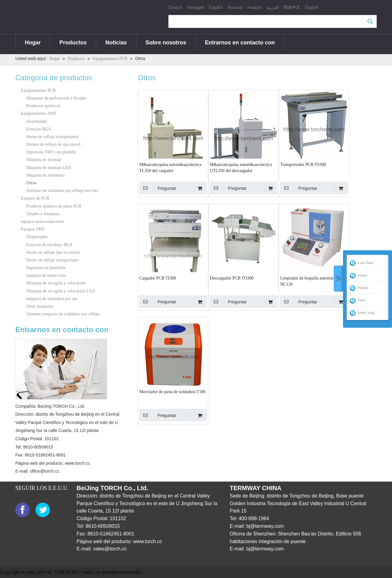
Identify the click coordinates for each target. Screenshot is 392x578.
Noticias (116, 43)
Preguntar (158, 188)
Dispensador (37, 237)
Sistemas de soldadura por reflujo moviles (62, 191)
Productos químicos (43, 106)
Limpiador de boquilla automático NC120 (309, 281)
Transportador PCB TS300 (303, 165)
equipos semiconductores (42, 221)
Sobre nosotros (166, 43)
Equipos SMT (33, 229)
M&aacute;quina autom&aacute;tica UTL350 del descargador (241, 168)
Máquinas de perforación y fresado (56, 98)
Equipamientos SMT (39, 113)
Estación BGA (39, 129)
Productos (73, 43)
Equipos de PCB (35, 198)
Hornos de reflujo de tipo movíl (53, 144)
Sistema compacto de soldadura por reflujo (63, 314)
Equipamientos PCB (38, 90)
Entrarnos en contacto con (240, 43)
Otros (32, 183)
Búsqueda (370, 21)
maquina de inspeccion (46, 275)
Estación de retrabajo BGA (49, 245)
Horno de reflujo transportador (53, 137)
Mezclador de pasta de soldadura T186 (172, 392)
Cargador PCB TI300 (158, 278)
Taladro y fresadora (43, 214)
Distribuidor (37, 121)
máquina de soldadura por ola (52, 299)
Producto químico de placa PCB (54, 206)
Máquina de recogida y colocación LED (61, 291)
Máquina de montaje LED (49, 168)
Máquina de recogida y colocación (56, 283)
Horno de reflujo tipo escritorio (53, 252)
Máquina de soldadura (45, 175)
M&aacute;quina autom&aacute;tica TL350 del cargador (170, 168)
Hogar (33, 43)
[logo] (20, 17)
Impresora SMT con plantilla (51, 152)
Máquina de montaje (44, 160)
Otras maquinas (40, 306)
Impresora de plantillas (46, 268)
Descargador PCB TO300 (232, 278)
